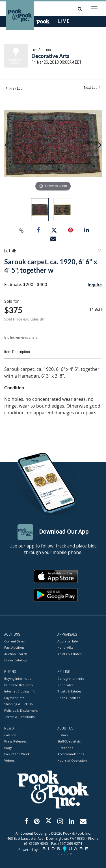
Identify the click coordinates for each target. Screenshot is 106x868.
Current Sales (14, 641)
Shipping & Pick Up (19, 704)
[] (96, 309)
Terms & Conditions (19, 717)
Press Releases (15, 742)
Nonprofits (65, 648)
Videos (9, 760)
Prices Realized (69, 698)
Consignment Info (71, 679)
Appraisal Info (68, 641)
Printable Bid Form (19, 685)
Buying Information (19, 679)
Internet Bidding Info (20, 691)
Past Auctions (14, 648)
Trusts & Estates (69, 654)
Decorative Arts (50, 56)
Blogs (8, 748)
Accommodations (71, 754)
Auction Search (16, 654)
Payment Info (14, 698)
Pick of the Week (17, 754)
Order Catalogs (16, 660)
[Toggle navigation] (94, 9)
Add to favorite (98, 251)
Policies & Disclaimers (21, 710)
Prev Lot (14, 88)
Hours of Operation (72, 760)
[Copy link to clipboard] (21, 230)
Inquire (95, 285)
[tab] (17, 354)
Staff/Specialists (69, 742)
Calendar (11, 735)
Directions (65, 748)
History (63, 735)
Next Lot (92, 87)
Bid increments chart (21, 337)
